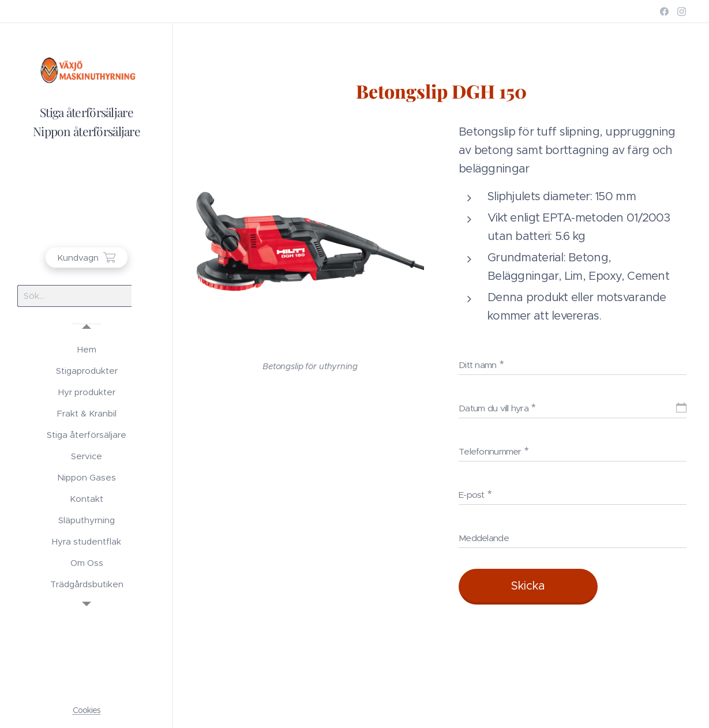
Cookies (87, 710)
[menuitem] (87, 349)
